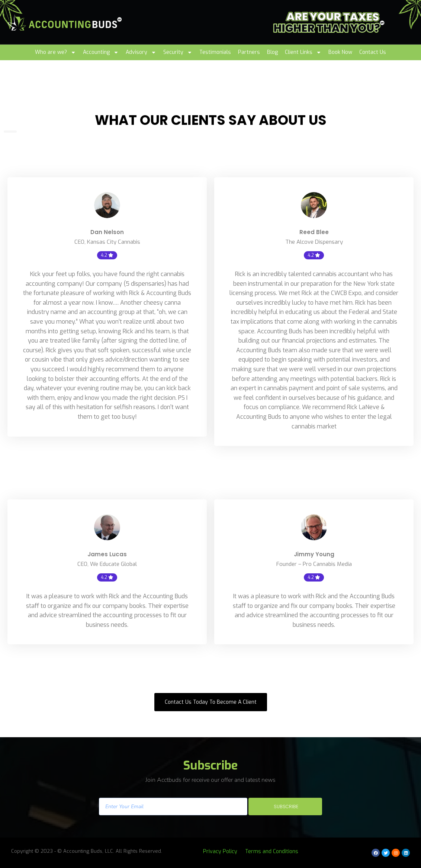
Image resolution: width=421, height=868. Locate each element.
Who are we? (55, 52)
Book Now (340, 52)
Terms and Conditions (272, 851)
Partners (249, 52)
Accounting (101, 52)
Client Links (303, 52)
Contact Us (373, 52)
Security (178, 52)
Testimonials (215, 52)
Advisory (141, 52)
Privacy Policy (220, 851)
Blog (272, 52)
